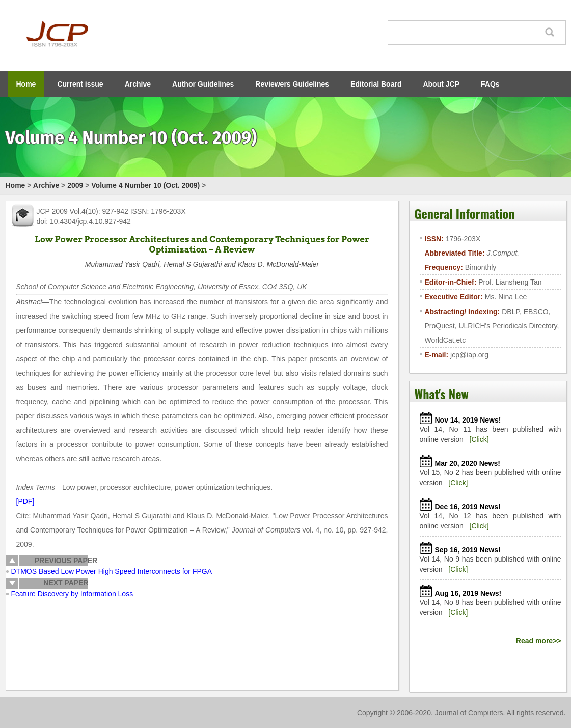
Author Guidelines (203, 84)
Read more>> (539, 641)
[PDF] (25, 501)
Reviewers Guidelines (292, 84)
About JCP (441, 84)
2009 (75, 185)
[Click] (479, 439)
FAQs (490, 84)
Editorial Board (376, 84)
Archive (138, 84)
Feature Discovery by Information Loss (72, 594)
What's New (442, 394)
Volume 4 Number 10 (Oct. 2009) (145, 185)
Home (26, 84)
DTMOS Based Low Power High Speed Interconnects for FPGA (112, 571)
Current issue (80, 84)
